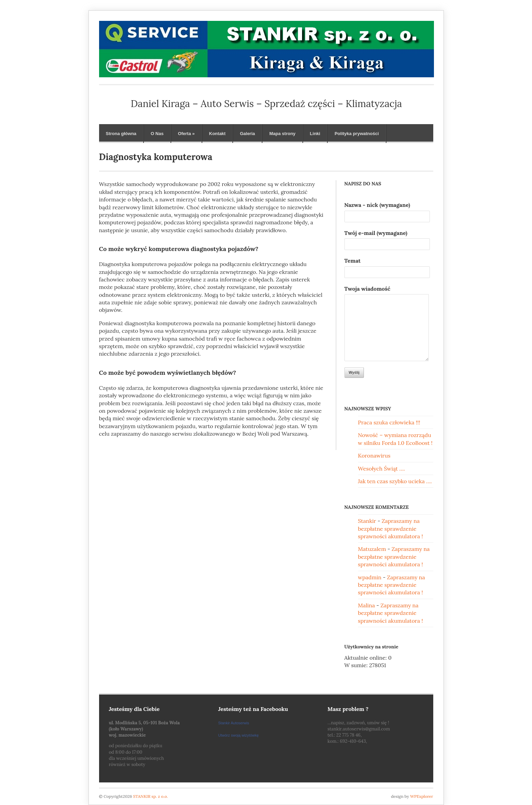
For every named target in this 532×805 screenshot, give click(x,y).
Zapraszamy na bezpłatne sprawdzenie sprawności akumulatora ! (391, 529)
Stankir (367, 521)
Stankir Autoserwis (234, 723)
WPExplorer (421, 796)
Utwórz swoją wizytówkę (239, 735)
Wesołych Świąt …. (381, 469)
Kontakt (217, 134)
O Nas (157, 134)
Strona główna (121, 134)
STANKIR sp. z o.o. (151, 796)
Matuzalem (372, 549)
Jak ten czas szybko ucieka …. (395, 481)
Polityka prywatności (357, 134)
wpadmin (370, 577)
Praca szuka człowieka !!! (389, 422)
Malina (367, 605)
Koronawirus (374, 456)
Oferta (186, 134)
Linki (315, 134)
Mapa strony (282, 134)
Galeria (247, 134)
